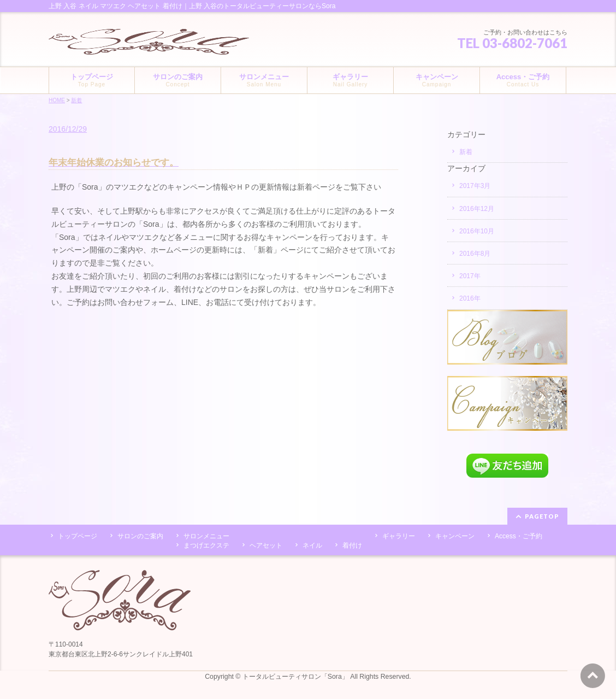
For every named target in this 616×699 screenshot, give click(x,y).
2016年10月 (477, 231)
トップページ (78, 536)
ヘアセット (266, 545)
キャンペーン (455, 536)
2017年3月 (475, 186)
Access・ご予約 (519, 536)
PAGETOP (542, 516)
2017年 (470, 276)
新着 (76, 100)
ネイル (312, 545)
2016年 (470, 298)
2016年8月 (475, 254)
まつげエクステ (206, 545)
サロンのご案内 (140, 536)
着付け (352, 545)
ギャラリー (399, 536)
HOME (57, 100)
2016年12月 (477, 209)
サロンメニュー (206, 536)
